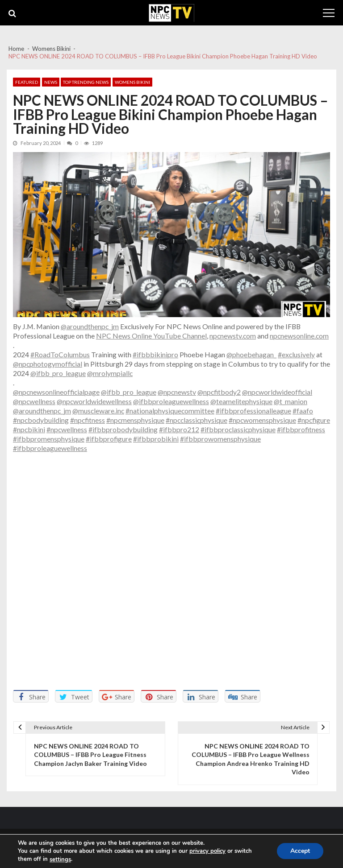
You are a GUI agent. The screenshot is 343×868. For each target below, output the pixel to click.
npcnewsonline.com (299, 336)
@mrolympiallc (110, 373)
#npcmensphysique (135, 420)
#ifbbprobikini (156, 439)
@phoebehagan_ (251, 354)
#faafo (303, 411)
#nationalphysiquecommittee (170, 411)
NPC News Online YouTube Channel (151, 336)
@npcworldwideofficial (277, 392)
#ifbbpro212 (179, 429)
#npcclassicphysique (197, 420)
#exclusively (296, 354)
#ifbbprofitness (301, 429)
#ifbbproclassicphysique (238, 429)
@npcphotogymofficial (48, 364)
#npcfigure (314, 420)
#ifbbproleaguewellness (50, 448)
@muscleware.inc (98, 411)
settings (60, 860)
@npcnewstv (177, 392)
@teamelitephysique (241, 401)
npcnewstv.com (233, 336)
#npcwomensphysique (262, 420)
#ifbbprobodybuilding (123, 429)
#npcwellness (67, 429)
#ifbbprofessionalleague (253, 411)
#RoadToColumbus (60, 354)
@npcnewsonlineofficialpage (56, 392)
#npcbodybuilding (41, 420)
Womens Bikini (132, 82)
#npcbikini (29, 429)
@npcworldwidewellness (94, 401)
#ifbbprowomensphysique (220, 439)
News (51, 82)
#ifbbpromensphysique (49, 439)
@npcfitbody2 (219, 392)
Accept (300, 851)
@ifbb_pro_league (58, 373)
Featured (27, 82)
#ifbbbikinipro (155, 354)
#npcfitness (88, 420)
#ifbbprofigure (109, 439)
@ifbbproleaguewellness (171, 401)
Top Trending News (86, 82)
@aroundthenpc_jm (90, 326)
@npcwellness (34, 401)
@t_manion (291, 401)
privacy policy (207, 851)
